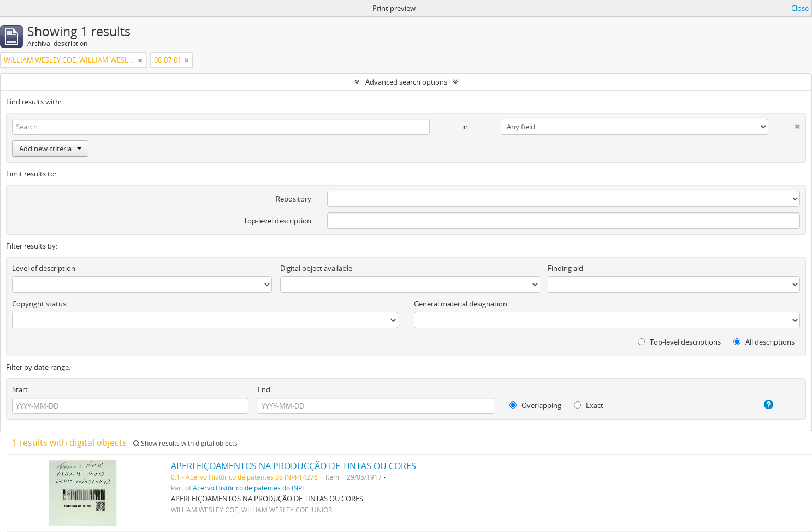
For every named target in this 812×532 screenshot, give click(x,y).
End (264, 389)
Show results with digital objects (185, 443)
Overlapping (535, 405)
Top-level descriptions (679, 342)
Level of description (44, 268)
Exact (589, 405)
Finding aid (565, 268)
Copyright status (39, 304)
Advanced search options (406, 82)
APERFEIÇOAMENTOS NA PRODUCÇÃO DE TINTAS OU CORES (294, 466)
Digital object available (316, 268)
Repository (294, 199)
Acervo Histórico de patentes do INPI (248, 488)
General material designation (461, 304)
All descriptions (764, 342)
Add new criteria (50, 149)
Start (20, 389)
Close (800, 8)
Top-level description (277, 221)
